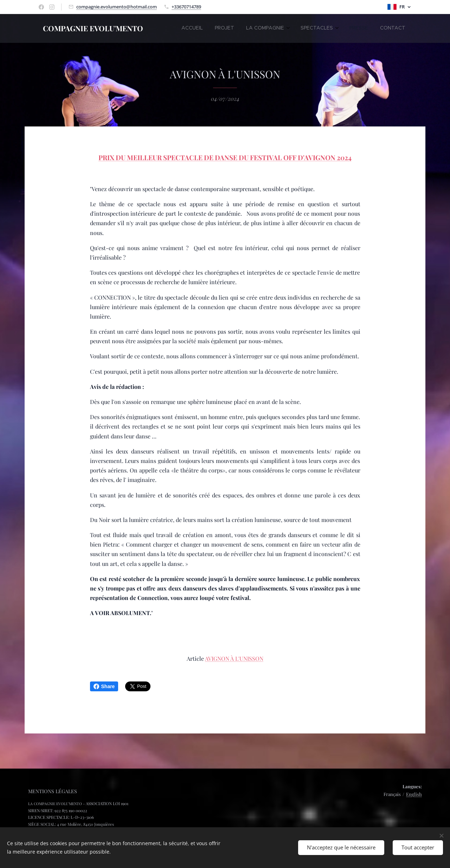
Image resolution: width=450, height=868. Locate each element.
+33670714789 (186, 7)
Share (104, 686)
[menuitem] (336, 28)
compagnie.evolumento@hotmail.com (117, 7)
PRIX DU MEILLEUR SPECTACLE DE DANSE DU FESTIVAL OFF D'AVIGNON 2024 (225, 157)
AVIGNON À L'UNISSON (234, 658)
